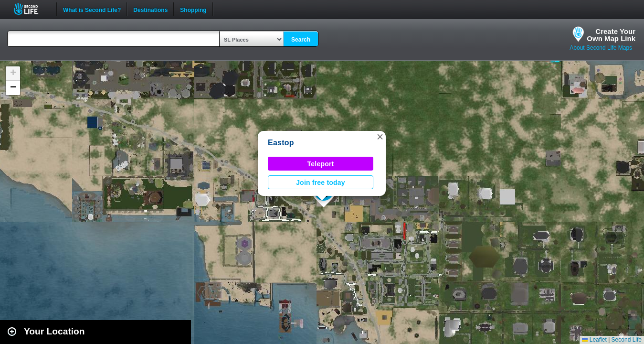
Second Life (31, 9)
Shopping (193, 9)
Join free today (321, 183)
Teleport (321, 164)
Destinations (150, 9)
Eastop (281, 143)
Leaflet (594, 340)
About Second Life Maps (601, 48)
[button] (380, 137)
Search (301, 40)
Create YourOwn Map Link (611, 35)
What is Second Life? (92, 9)
